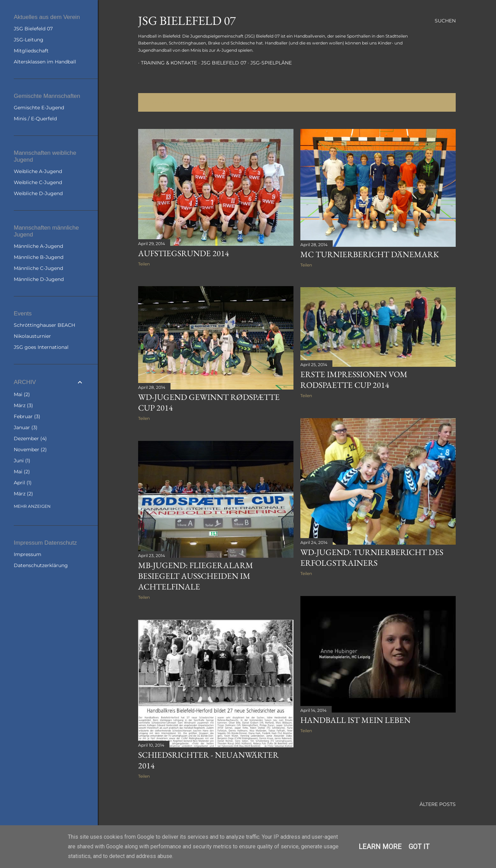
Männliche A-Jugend (38, 246)
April (23, 483)
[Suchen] (445, 21)
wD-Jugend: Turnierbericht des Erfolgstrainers (372, 557)
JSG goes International (41, 347)
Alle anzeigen (430, 102)
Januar (26, 427)
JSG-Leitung (29, 40)
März (23, 405)
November (30, 450)
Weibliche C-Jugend (38, 182)
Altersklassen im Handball (45, 62)
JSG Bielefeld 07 (187, 21)
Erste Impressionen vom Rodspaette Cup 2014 (354, 380)
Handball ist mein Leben (355, 720)
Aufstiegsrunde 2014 (184, 253)
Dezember (30, 438)
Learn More (380, 847)
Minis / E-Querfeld (35, 119)
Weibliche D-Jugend (38, 193)
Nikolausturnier (32, 336)
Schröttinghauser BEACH (44, 325)
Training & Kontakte (166, 63)
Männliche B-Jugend (39, 257)
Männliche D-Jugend (39, 279)
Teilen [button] (144, 264)
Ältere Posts (438, 804)
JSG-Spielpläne (268, 63)
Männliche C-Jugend (38, 268)
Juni (22, 461)
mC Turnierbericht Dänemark (370, 254)
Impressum (28, 554)
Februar (27, 416)
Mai (22, 394)
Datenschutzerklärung (41, 565)
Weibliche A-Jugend (38, 171)
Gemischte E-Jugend (39, 108)
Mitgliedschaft (31, 51)
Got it (419, 847)
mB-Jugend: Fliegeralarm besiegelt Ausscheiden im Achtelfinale (196, 576)
